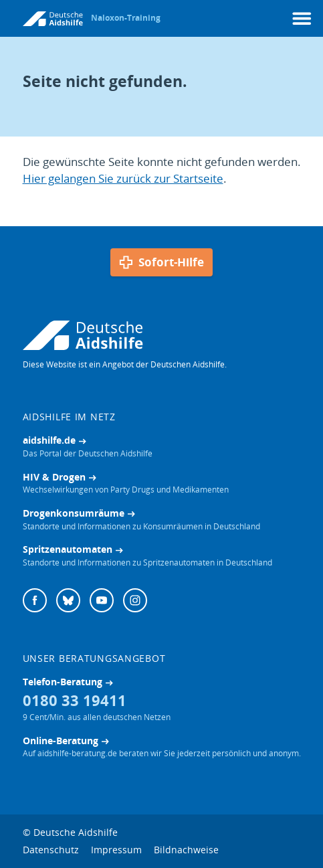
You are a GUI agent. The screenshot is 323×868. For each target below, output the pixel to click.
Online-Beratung (61, 741)
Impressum (116, 850)
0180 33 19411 (75, 700)
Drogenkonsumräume (74, 513)
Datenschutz (51, 850)
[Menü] (302, 18)
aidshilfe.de (49, 440)
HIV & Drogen (54, 477)
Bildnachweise (186, 850)
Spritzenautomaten (68, 549)
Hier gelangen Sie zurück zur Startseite (123, 178)
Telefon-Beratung (63, 682)
